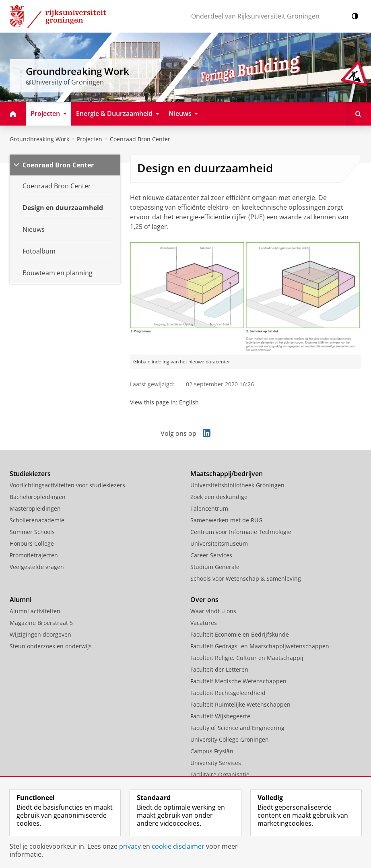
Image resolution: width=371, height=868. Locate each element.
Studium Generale (215, 567)
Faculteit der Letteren (219, 669)
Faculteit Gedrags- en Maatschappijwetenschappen (260, 646)
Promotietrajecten (34, 555)
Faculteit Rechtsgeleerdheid (228, 693)
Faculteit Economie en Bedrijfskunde (240, 634)
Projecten (90, 139)
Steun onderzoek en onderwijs (51, 646)
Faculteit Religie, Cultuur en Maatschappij (247, 658)
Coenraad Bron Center (140, 139)
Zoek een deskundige (219, 497)
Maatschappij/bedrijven (227, 474)
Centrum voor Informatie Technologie (241, 532)
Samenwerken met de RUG (226, 520)
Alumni (21, 600)
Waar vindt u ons (213, 611)
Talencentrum (209, 508)
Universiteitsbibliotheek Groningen (237, 485)
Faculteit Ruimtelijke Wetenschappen (240, 704)
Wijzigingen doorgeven (40, 634)
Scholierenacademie (37, 520)
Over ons (204, 600)
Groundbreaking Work (39, 139)
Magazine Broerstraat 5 (41, 623)
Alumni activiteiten (35, 611)
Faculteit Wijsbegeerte (220, 716)
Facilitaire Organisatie (220, 774)
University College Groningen (230, 739)
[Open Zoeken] (358, 114)
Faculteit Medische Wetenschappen (238, 681)
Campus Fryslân (212, 751)
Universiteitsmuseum (219, 543)
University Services (216, 763)
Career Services (211, 555)
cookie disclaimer (178, 846)
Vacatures (204, 623)
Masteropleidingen (35, 508)
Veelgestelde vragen (37, 567)
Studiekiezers (30, 474)
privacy (130, 846)
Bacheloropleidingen (38, 497)
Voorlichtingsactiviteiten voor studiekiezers (67, 485)
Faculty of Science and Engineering (237, 728)
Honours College (32, 543)
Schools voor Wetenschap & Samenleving (246, 578)
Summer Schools (32, 532)
